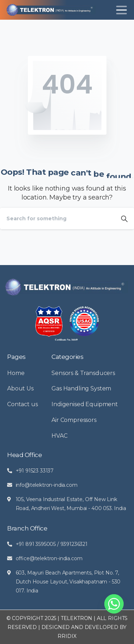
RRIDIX (67, 636)
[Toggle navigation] (121, 10)
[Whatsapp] (114, 604)
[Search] (57, 218)
